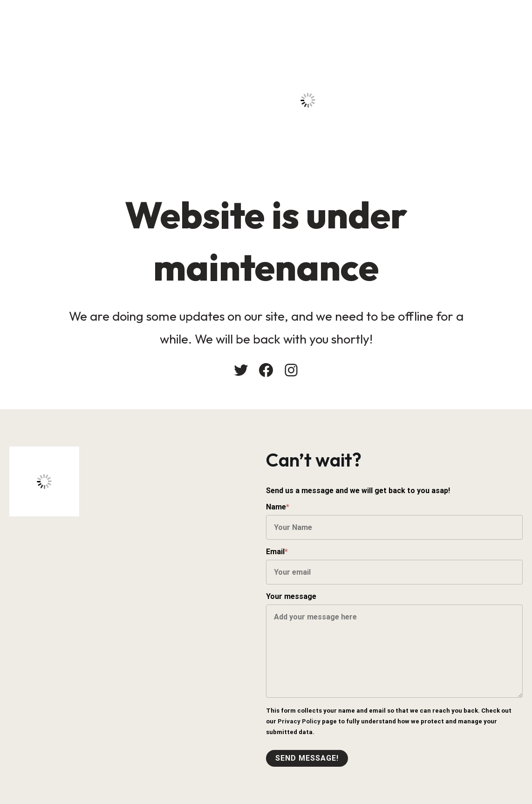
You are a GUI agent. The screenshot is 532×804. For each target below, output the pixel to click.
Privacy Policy (299, 721)
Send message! (307, 758)
